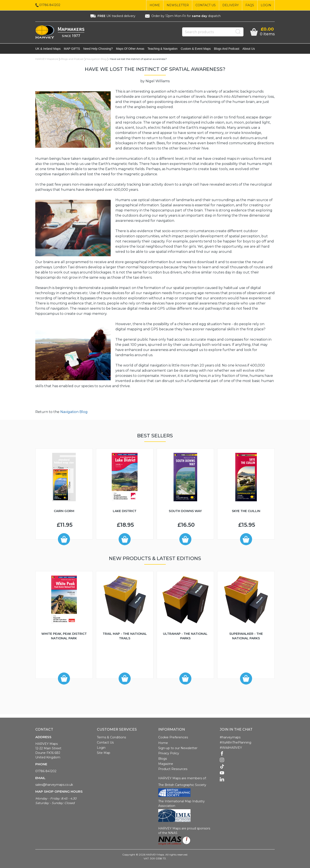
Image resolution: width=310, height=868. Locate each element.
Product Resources (173, 769)
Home (155, 5)
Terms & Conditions (111, 737)
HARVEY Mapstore (47, 59)
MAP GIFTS (72, 49)
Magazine (166, 764)
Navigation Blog (96, 59)
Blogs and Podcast (227, 49)
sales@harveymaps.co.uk (54, 785)
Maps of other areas (130, 49)
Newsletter (178, 5)
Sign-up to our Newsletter (178, 748)
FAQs (250, 5)
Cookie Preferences (173, 737)
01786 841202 (46, 771)
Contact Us (206, 5)
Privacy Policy (169, 753)
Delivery (231, 5)
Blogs (163, 759)
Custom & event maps (196, 49)
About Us (249, 49)
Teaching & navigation (162, 49)
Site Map (104, 753)
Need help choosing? (98, 49)
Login (266, 5)
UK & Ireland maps (48, 49)
